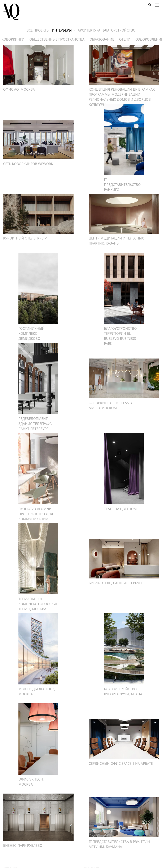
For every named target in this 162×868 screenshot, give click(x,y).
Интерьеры (64, 30)
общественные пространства (57, 39)
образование (102, 39)
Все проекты (38, 30)
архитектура (89, 30)
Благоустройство (119, 30)
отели (125, 39)
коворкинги (13, 39)
